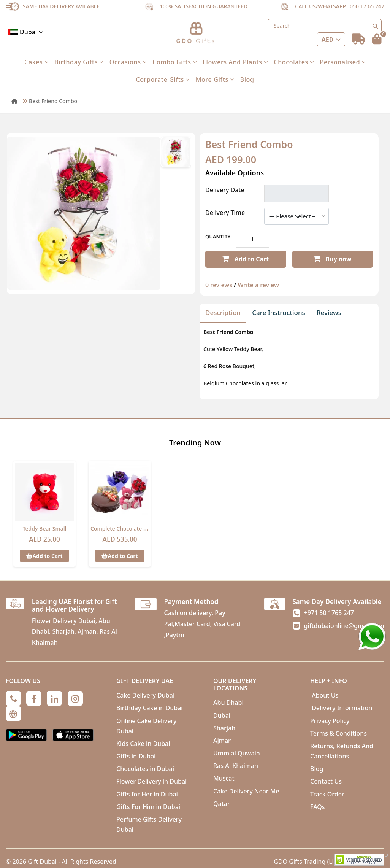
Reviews (329, 312)
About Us (324, 695)
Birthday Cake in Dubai (150, 708)
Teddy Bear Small (45, 529)
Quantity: (219, 237)
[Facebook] (34, 698)
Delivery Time (225, 213)
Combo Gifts (174, 62)
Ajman (223, 741)
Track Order (327, 794)
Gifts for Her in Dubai (147, 794)
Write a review (258, 285)
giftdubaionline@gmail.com (344, 626)
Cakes (36, 62)
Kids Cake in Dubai (143, 744)
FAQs (318, 807)
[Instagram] (75, 698)
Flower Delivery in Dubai (151, 781)
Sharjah (224, 728)
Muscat (224, 778)
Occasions (128, 62)
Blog (247, 79)
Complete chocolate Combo (126, 529)
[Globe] (13, 714)
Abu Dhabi (228, 703)
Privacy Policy (330, 721)
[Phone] (13, 698)
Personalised (343, 62)
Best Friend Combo (53, 101)
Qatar (222, 804)
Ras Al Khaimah (236, 766)
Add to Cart (246, 259)
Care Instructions (279, 312)
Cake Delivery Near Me (246, 791)
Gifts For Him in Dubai (148, 807)
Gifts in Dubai (136, 756)
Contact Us (326, 781)
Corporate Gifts (162, 79)
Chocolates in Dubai (145, 769)
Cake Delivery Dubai (145, 695)
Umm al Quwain (237, 753)
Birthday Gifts (79, 62)
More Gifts (215, 79)
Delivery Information (341, 708)
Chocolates (294, 62)
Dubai (26, 32)
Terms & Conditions (338, 733)
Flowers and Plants (235, 62)
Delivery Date (225, 190)
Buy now (332, 259)
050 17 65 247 (367, 6)
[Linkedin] (54, 698)
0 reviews (219, 285)
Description (223, 312)
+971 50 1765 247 (329, 613)
